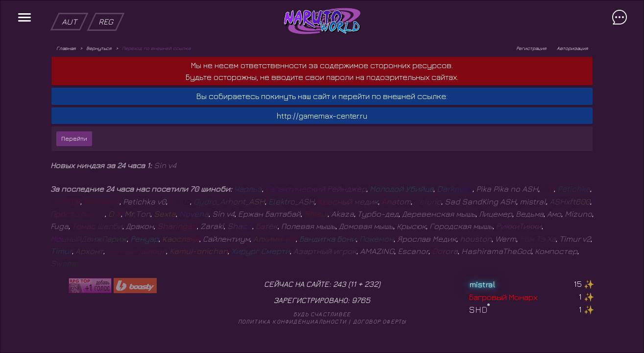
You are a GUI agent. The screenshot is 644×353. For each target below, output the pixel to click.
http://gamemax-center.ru (322, 116)
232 (371, 284)
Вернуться (99, 48)
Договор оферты (380, 321)
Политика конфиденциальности (292, 321)
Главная (66, 48)
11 (353, 284)
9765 (361, 300)
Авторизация (572, 48)
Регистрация (531, 48)
